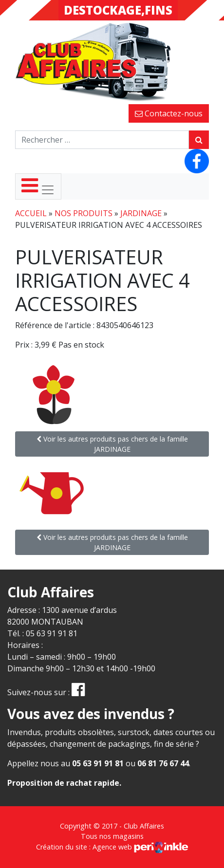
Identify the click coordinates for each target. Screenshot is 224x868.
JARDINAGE (141, 213)
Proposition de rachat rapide (63, 783)
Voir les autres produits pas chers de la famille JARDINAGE (112, 444)
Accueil (31, 213)
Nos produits (84, 213)
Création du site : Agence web (112, 847)
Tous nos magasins (112, 836)
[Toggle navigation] (38, 186)
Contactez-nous (169, 113)
